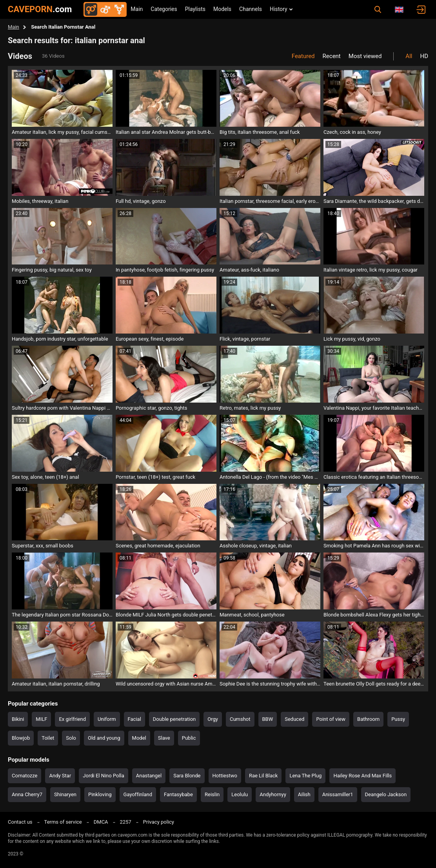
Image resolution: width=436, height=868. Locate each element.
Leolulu (240, 794)
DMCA (101, 822)
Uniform (107, 719)
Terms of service (63, 822)
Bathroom (368, 719)
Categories (164, 9)
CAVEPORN (40, 9)
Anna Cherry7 (27, 794)
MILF (41, 719)
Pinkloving (100, 794)
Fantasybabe (178, 794)
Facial (134, 719)
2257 (126, 822)
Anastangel (149, 776)
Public (189, 738)
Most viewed (365, 56)
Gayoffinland (138, 794)
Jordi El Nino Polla (104, 776)
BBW (268, 719)
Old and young (104, 738)
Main (137, 9)
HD (424, 56)
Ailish (304, 794)
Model (139, 738)
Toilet (48, 738)
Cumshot (240, 719)
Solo (71, 738)
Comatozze (25, 776)
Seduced (294, 719)
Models (222, 9)
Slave (164, 738)
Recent (332, 56)
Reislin (212, 794)
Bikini (18, 719)
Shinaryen (65, 794)
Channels (251, 9)
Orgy (213, 719)
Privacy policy (159, 822)
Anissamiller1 (338, 794)
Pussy (398, 719)
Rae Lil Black (263, 776)
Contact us (20, 822)
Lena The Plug (305, 776)
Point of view (331, 719)
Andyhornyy (273, 794)
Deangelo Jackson (386, 794)
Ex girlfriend (72, 719)
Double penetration (174, 719)
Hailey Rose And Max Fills (362, 776)
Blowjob (21, 738)
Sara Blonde (187, 776)
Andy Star (60, 776)
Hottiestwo (225, 776)
